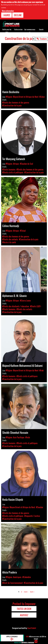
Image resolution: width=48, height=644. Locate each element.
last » (32, 592)
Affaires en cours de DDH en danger (36, 638)
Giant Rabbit (32, 628)
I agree (7, 15)
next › (26, 592)
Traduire (43, 39)
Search (41, 29)
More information (8, 11)
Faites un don (18, 29)
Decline (18, 15)
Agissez (24, 615)
